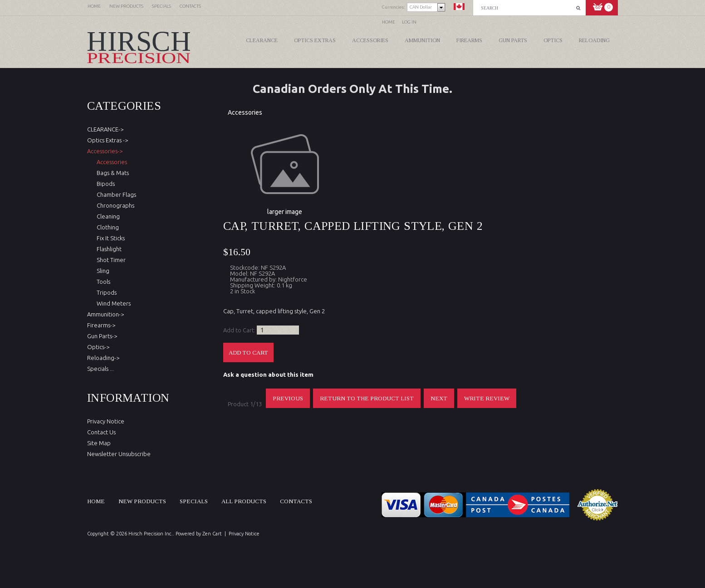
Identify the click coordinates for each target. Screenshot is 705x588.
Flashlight (108, 249)
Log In (409, 22)
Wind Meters (112, 303)
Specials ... (100, 369)
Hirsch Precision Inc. (151, 534)
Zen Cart (212, 534)
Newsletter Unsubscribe (119, 454)
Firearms (469, 40)
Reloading (594, 40)
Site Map (99, 443)
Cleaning (107, 216)
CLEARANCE (262, 40)
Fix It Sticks (109, 238)
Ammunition (422, 40)
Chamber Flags (115, 194)
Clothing (106, 227)
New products (142, 501)
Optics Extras (315, 40)
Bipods (104, 184)
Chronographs (114, 205)
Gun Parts (513, 40)
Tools (102, 282)
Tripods (105, 292)
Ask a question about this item (268, 374)
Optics (553, 40)
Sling (102, 271)
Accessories (370, 40)
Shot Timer (110, 260)
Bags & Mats (111, 173)
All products (244, 501)
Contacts (296, 501)
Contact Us (101, 432)
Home (389, 22)
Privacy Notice (106, 421)
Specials (194, 501)
